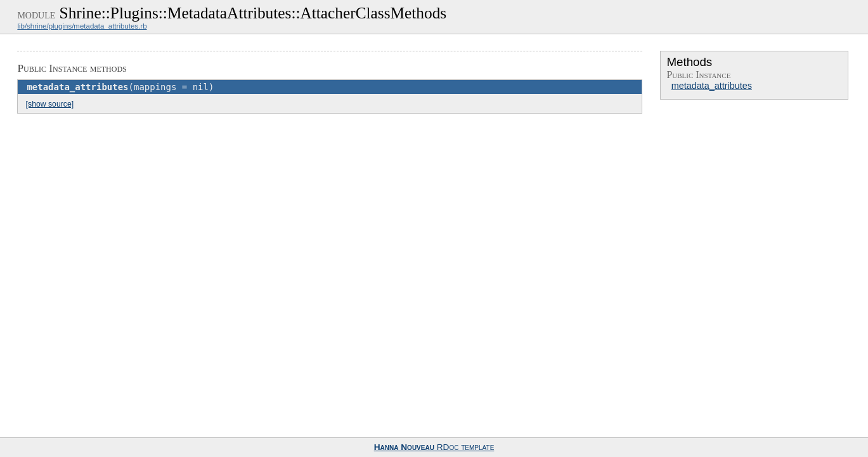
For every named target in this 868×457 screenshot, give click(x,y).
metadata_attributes (712, 86)
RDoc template (434, 447)
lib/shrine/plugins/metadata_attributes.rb (82, 26)
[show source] (50, 104)
